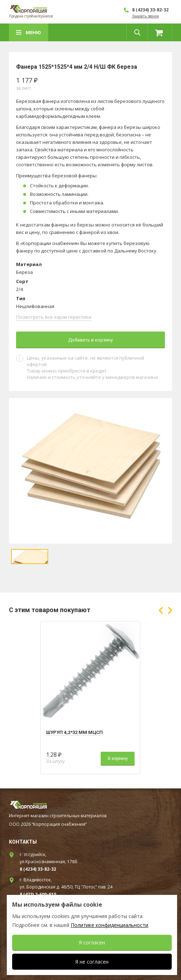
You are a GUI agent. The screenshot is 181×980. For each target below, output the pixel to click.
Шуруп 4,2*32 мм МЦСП (74, 732)
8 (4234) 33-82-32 (150, 10)
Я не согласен (92, 962)
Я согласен (92, 942)
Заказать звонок (145, 16)
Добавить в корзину (90, 340)
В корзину (118, 759)
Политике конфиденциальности (109, 925)
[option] (90, 471)
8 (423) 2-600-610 (38, 894)
